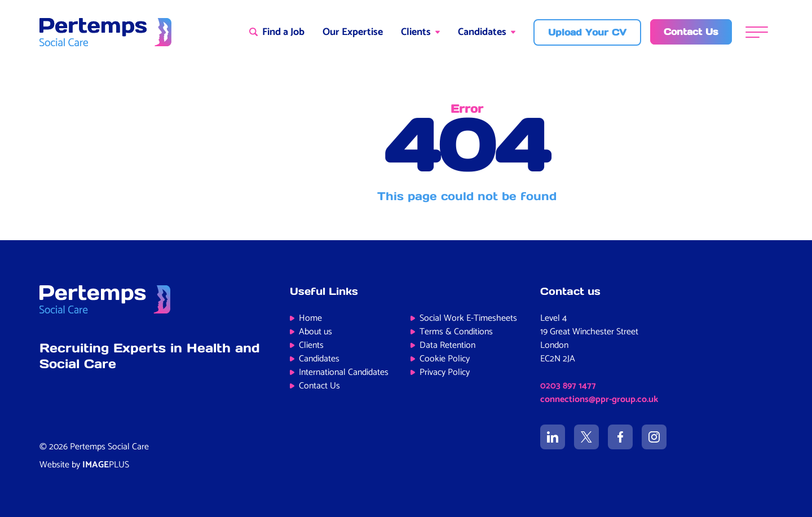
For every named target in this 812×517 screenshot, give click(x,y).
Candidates (482, 32)
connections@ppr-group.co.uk (599, 399)
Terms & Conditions (456, 332)
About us (315, 332)
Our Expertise (353, 32)
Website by (84, 465)
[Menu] (757, 32)
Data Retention (447, 345)
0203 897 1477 (568, 386)
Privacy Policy (445, 372)
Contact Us (319, 386)
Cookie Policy (445, 359)
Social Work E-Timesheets (468, 318)
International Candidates (344, 372)
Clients (416, 32)
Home (310, 318)
